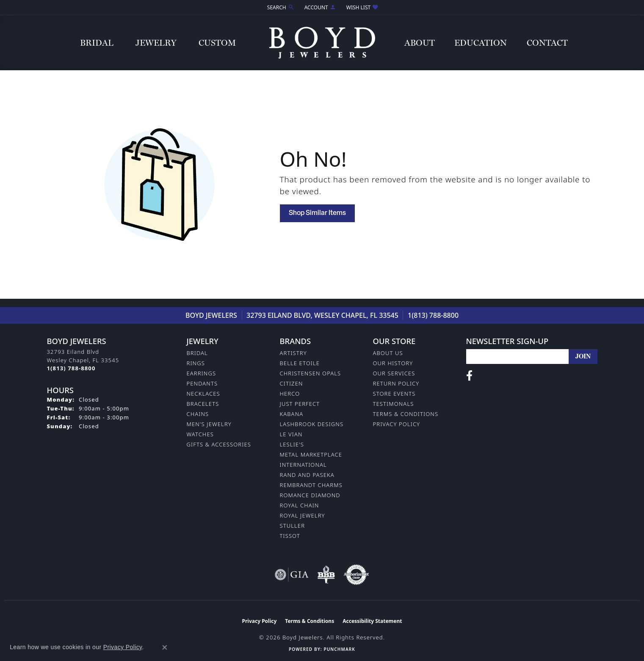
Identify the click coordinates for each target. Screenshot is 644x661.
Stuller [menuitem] (293, 526)
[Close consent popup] (165, 647)
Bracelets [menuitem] (203, 404)
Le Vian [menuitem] (291, 434)
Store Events (394, 394)
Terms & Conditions (406, 414)
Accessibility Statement (372, 621)
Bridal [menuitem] (197, 353)
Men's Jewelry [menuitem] (209, 424)
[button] (280, 7)
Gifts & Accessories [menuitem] (219, 444)
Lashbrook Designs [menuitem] (312, 424)
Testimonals (394, 404)
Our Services (394, 373)
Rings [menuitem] (196, 363)
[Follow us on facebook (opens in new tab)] (469, 376)
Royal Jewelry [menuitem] (303, 515)
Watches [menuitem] (200, 434)
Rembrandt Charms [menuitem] (311, 485)
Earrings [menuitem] (202, 373)
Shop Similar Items (317, 213)
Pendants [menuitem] (202, 383)
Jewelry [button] (156, 43)
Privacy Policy (397, 424)
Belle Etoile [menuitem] (300, 363)
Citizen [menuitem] (292, 383)
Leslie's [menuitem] (292, 444)
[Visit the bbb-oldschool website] (326, 575)
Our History (393, 363)
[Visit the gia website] (292, 575)
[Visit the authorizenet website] (357, 575)
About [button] (420, 43)
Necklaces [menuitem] (203, 394)
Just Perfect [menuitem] (300, 404)
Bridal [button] (97, 43)
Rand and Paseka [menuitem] (307, 475)
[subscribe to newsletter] (583, 357)
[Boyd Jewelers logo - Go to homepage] (322, 43)
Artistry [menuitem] (293, 353)
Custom (217, 43)
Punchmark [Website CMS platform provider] (339, 649)
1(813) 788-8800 (433, 315)
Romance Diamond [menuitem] (310, 495)
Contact (547, 43)
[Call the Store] (71, 368)
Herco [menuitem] (290, 394)
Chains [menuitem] (198, 414)
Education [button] (481, 43)
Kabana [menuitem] (292, 414)
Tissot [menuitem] (290, 536)
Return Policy (396, 383)
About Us (388, 353)
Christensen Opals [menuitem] (311, 373)
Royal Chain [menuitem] (300, 505)
